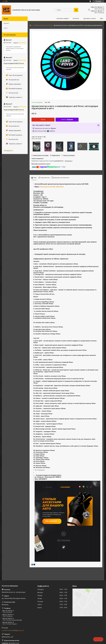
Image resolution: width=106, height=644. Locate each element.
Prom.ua (62, 639)
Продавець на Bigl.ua (53, 641)
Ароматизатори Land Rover (43, 25)
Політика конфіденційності (71, 642)
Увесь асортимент (51, 520)
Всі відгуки (8, 151)
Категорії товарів (62, 19)
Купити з (67, 120)
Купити (43, 120)
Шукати (6, 23)
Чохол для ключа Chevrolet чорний (15, 68)
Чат (98, 639)
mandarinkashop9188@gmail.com (13, 614)
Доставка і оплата (90, 19)
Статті (6, 28)
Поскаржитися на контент (56, 642)
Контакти (76, 19)
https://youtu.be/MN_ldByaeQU (52, 187)
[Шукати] (76, 10)
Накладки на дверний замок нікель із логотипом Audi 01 (15, 49)
